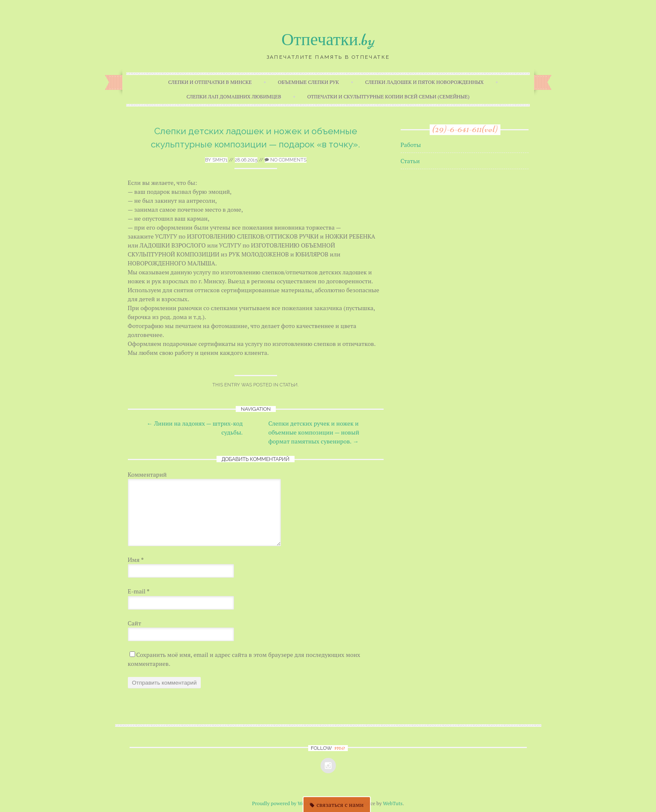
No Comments (286, 160)
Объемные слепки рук (309, 82)
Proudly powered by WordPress (287, 803)
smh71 (220, 160)
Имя (136, 560)
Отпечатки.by (328, 40)
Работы (411, 145)
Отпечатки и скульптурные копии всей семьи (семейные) (389, 96)
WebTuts (393, 803)
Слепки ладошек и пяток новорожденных (425, 82)
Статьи (289, 385)
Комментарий (147, 474)
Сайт (135, 623)
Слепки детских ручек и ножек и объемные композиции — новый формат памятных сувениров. (314, 432)
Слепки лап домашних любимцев (234, 96)
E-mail (139, 591)
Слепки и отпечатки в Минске (210, 82)
